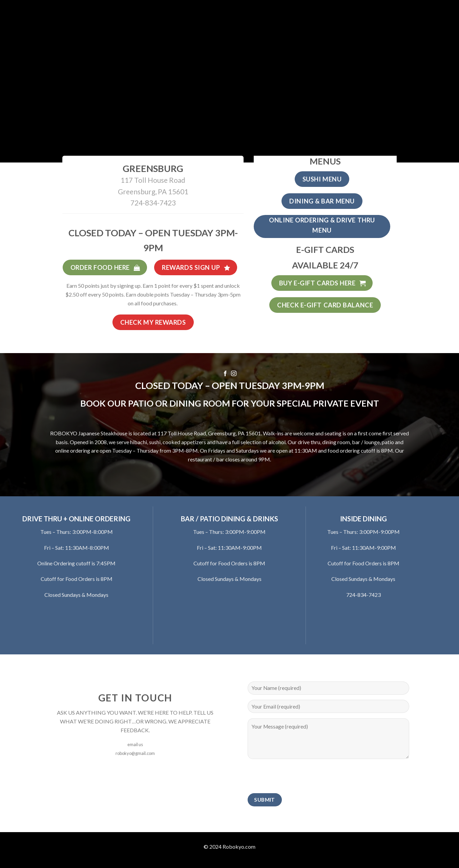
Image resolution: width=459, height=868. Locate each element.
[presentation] (299, 777)
